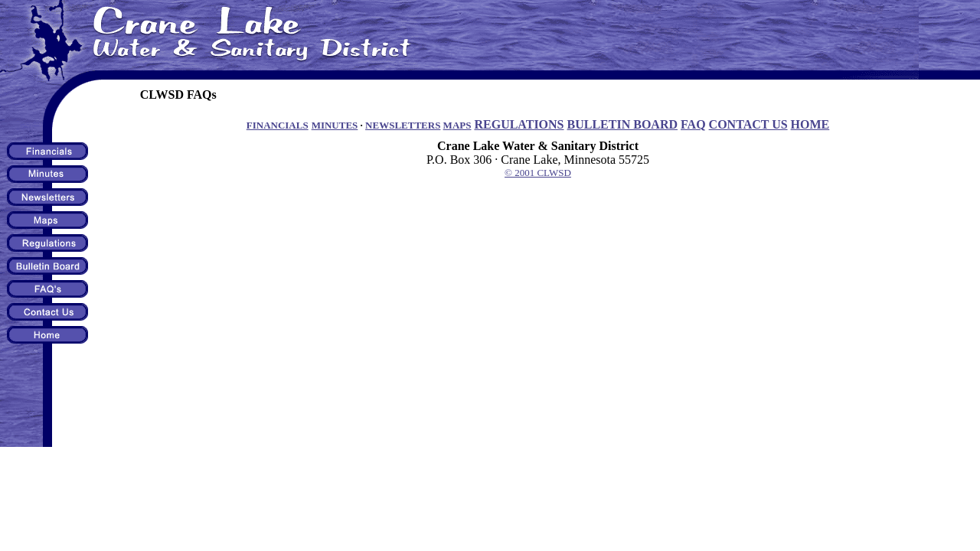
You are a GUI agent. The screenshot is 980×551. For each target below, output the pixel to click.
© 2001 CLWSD (538, 173)
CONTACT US (748, 124)
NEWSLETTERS (403, 125)
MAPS (457, 125)
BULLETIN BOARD (622, 124)
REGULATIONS (519, 124)
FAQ (693, 124)
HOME (810, 124)
